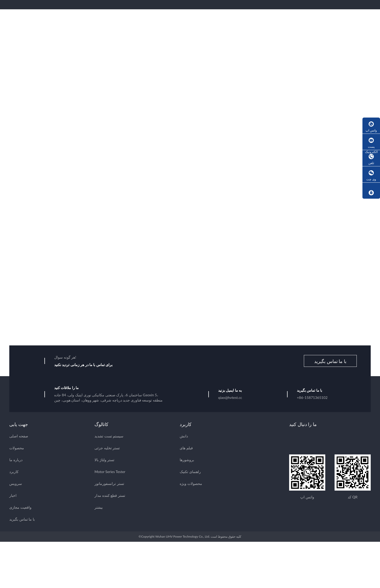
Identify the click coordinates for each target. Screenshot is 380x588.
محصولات (17, 449)
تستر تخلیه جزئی (107, 449)
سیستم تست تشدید (109, 437)
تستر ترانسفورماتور (109, 484)
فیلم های (186, 449)
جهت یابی (19, 425)
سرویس (16, 484)
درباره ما (16, 461)
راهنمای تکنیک (190, 472)
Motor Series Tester (110, 472)
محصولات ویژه (191, 484)
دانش (184, 437)
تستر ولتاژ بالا (104, 461)
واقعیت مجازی (20, 508)
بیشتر (99, 508)
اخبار (13, 496)
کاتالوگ (101, 425)
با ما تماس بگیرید (330, 362)
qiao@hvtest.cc (230, 398)
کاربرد (14, 472)
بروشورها (187, 461)
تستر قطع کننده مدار (110, 496)
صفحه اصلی (19, 437)
